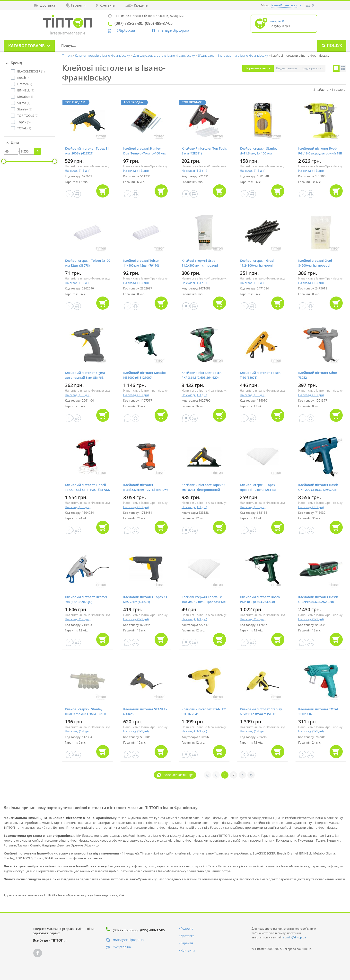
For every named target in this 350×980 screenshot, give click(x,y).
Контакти (188, 950)
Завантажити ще (178, 775)
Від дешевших (287, 68)
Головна (187, 928)
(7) (25, 84)
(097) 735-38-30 (125, 930)
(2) (28, 116)
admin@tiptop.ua (294, 937)
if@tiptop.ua (122, 947)
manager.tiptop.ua (174, 30)
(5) (24, 122)
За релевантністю (258, 68)
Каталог (26, 46)
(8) (25, 109)
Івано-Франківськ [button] (284, 5)
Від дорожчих (313, 68)
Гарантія (187, 943)
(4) (24, 78)
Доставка (188, 936)
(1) (31, 71)
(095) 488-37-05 (153, 930)
